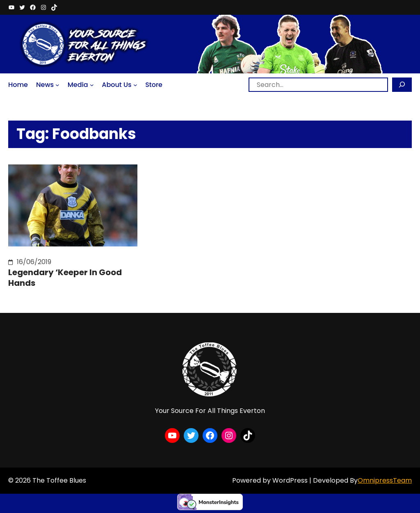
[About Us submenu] (135, 85)
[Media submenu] (92, 85)
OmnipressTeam (385, 480)
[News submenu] (57, 85)
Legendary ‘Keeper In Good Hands (65, 278)
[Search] (402, 85)
